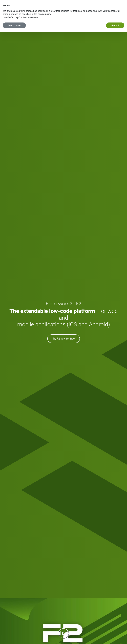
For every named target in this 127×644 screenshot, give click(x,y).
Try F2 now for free (64, 339)
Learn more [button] (14, 25)
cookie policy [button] (44, 14)
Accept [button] (115, 25)
